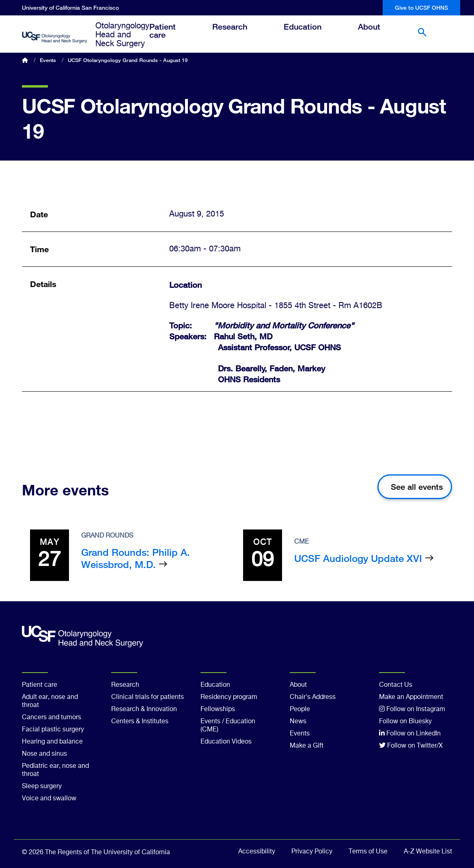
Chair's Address (313, 697)
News (298, 722)
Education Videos (226, 742)
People (300, 709)
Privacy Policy (312, 852)
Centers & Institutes (140, 722)
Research (236, 34)
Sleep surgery (42, 787)
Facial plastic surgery (53, 730)
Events (48, 60)
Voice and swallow (49, 799)
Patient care (169, 38)
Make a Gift (307, 746)
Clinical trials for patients (148, 697)
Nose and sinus (44, 754)
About (375, 34)
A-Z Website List (428, 852)
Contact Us (396, 685)
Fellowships (218, 709)
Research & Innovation (144, 709)
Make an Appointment (411, 697)
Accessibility (257, 852)
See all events (417, 487)
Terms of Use (368, 852)
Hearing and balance (52, 742)
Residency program (229, 697)
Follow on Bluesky (405, 722)
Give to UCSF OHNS (421, 8)
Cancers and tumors (52, 718)
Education (309, 34)
